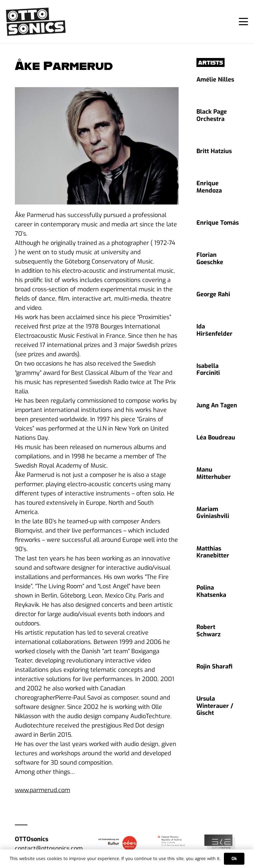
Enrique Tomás (218, 223)
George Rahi (213, 294)
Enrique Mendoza (209, 187)
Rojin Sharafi (214, 666)
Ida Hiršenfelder (214, 330)
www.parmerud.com (42, 790)
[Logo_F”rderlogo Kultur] (117, 843)
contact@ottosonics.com (49, 848)
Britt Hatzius (214, 151)
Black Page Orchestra (212, 115)
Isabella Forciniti (208, 370)
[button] (244, 22)
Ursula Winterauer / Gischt (215, 706)
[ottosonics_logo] (36, 22)
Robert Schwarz (209, 631)
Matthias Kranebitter (213, 552)
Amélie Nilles (215, 80)
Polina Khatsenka (211, 591)
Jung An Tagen (217, 405)
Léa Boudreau (216, 437)
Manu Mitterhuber (214, 473)
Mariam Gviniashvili (213, 513)
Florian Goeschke (210, 259)
